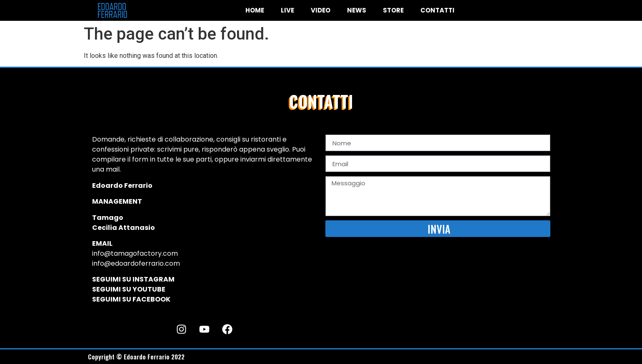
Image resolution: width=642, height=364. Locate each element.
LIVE (287, 10)
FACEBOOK (151, 299)
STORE (393, 10)
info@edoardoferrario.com (136, 263)
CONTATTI (437, 10)
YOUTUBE (149, 289)
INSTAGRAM (154, 279)
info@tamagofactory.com (135, 253)
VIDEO (321, 10)
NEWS (357, 10)
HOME (255, 10)
